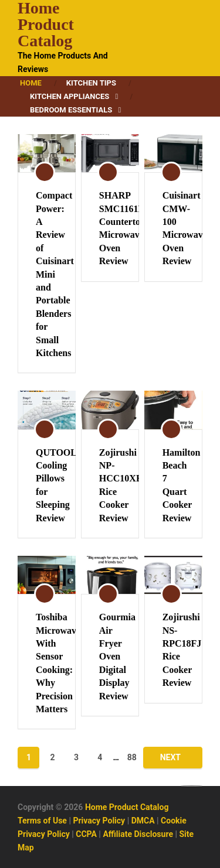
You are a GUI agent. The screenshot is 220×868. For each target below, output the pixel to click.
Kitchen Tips (91, 83)
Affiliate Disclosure (138, 834)
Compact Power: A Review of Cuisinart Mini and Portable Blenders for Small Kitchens (47, 274)
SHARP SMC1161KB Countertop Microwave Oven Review (110, 228)
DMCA (143, 821)
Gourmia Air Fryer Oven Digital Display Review (110, 656)
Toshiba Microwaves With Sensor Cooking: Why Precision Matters (47, 663)
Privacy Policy (99, 821)
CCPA (86, 834)
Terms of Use (42, 821)
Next (170, 757)
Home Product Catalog (46, 25)
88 (132, 757)
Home (31, 83)
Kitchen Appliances (70, 96)
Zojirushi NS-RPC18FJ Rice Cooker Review (173, 650)
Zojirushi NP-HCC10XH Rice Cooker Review (110, 485)
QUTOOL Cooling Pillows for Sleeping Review (47, 485)
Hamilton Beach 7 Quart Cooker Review (173, 485)
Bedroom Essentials (71, 110)
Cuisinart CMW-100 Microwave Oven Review (173, 228)
